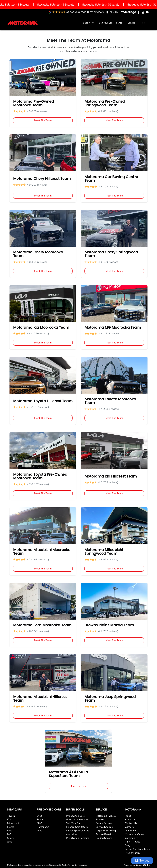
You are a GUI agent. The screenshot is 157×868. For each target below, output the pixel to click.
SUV (39, 823)
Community (131, 838)
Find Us (114, 12)
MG (9, 834)
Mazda (11, 827)
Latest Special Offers (78, 831)
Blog (128, 845)
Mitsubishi (13, 823)
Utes (39, 816)
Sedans (41, 820)
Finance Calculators (77, 827)
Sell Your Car (106, 23)
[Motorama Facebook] (139, 12)
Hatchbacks (43, 827)
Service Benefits (105, 834)
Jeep (10, 842)
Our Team (130, 831)
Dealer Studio (143, 865)
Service (133, 23)
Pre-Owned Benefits (78, 838)
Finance (120, 23)
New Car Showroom (77, 820)
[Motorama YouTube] (148, 12)
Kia (9, 820)
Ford (10, 831)
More (145, 23)
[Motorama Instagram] (144, 12)
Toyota (11, 816)
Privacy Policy (132, 853)
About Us (130, 820)
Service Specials (104, 827)
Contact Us (131, 823)
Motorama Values (135, 834)
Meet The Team (43, 120)
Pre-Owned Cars (75, 816)
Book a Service (104, 823)
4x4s (39, 831)
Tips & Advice (133, 842)
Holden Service (104, 838)
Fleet (128, 816)
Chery (11, 838)
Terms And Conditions (137, 849)
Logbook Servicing (106, 831)
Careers (129, 827)
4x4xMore (72, 834)
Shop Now (90, 23)
